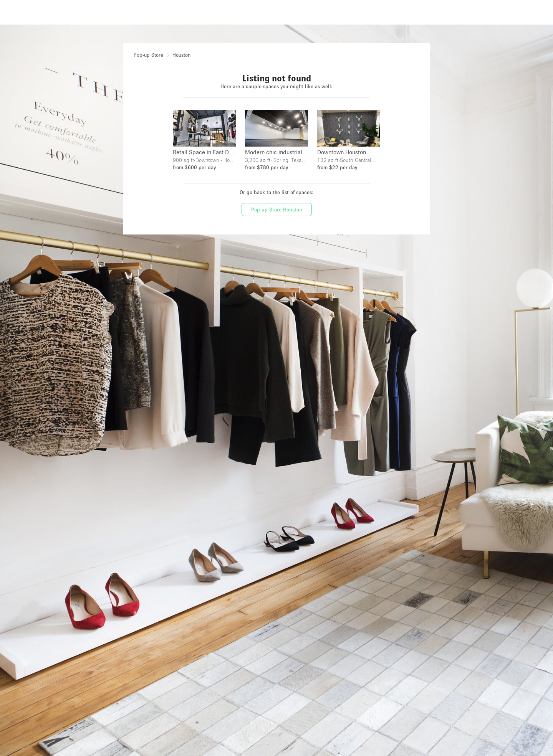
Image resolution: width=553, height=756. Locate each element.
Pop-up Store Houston (277, 210)
